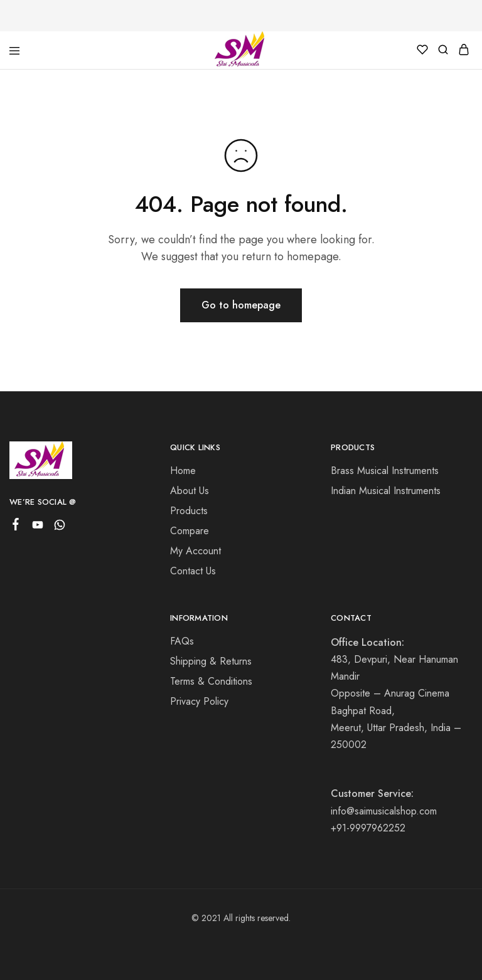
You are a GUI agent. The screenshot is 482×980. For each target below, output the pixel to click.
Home (183, 471)
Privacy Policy (199, 701)
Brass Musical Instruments (385, 471)
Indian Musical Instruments (386, 491)
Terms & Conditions (211, 681)
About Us (190, 491)
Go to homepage (241, 305)
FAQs (182, 641)
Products (189, 511)
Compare (190, 531)
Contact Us (193, 571)
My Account (195, 551)
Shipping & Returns (211, 661)
